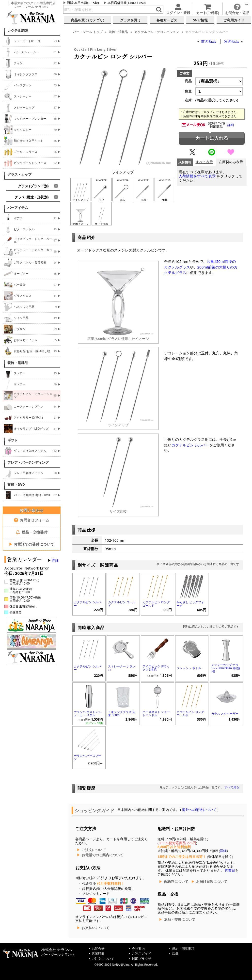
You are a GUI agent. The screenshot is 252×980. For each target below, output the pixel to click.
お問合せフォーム (32, 520)
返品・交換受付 (31, 532)
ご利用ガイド (142, 954)
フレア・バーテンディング (28, 462)
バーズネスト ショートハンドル (156, 713)
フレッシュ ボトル (189, 668)
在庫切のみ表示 (231, 162)
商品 (188, 81)
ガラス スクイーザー (225, 714)
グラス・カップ (19, 174)
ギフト (13, 440)
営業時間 (98, 954)
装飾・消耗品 (18, 363)
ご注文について (94, 850)
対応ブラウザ (142, 959)
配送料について (176, 882)
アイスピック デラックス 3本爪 (156, 668)
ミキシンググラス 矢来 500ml (122, 713)
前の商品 (209, 41)
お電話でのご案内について (102, 855)
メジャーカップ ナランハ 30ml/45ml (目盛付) (226, 668)
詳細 (55, 560)
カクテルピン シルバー (190, 445)
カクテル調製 (18, 31)
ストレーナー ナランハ (122, 668)
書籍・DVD (16, 485)
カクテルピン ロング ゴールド (156, 604)
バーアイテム (18, 208)
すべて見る (232, 787)
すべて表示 (204, 162)
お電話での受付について (31, 544)
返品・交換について (180, 919)
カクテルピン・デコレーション (157, 32)
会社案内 (138, 949)
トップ (88, 32)
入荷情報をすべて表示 (197, 176)
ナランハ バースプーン (87, 757)
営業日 (230, 870)
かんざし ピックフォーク (190, 604)
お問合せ (98, 949)
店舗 (175, 954)
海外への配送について (199, 810)
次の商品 (232, 41)
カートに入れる (212, 138)
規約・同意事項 (183, 949)
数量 (188, 91)
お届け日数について (212, 882)
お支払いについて (95, 928)
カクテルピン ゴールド (122, 604)
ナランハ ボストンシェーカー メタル (87, 713)
